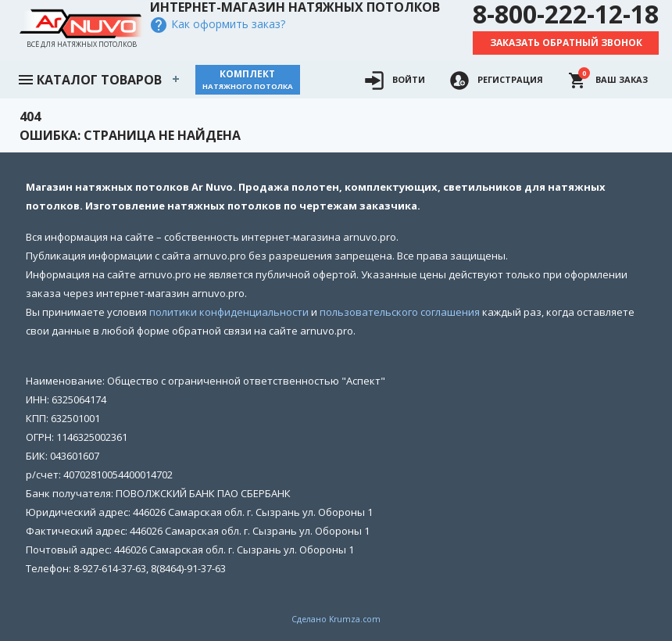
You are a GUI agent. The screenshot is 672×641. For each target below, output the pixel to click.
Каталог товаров (89, 78)
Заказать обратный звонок (566, 43)
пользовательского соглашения (400, 312)
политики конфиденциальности (229, 312)
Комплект (248, 79)
